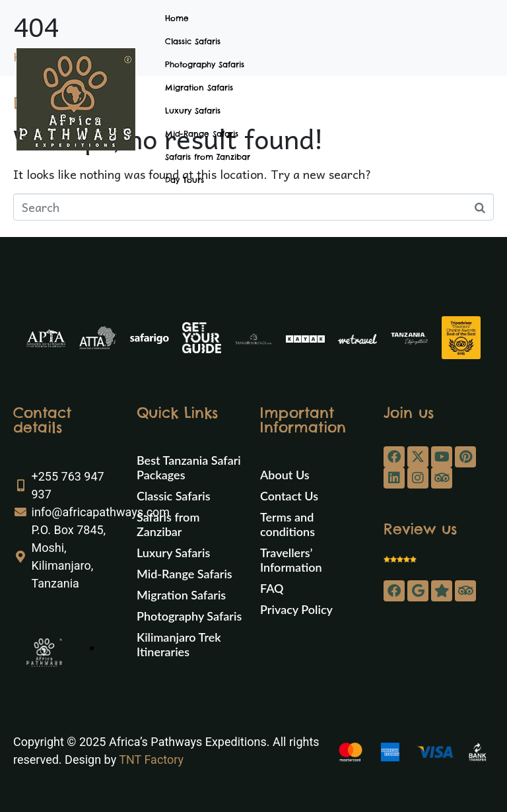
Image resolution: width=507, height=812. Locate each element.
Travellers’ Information (291, 560)
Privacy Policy (296, 609)
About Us (285, 475)
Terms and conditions (287, 524)
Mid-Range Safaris (202, 134)
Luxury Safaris (193, 111)
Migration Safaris (199, 87)
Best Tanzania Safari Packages (189, 467)
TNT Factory (151, 760)
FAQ (272, 588)
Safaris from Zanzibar (208, 157)
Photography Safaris (205, 64)
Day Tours (185, 180)
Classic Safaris (193, 41)
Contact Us (289, 496)
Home (177, 18)
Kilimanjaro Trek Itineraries (179, 644)
